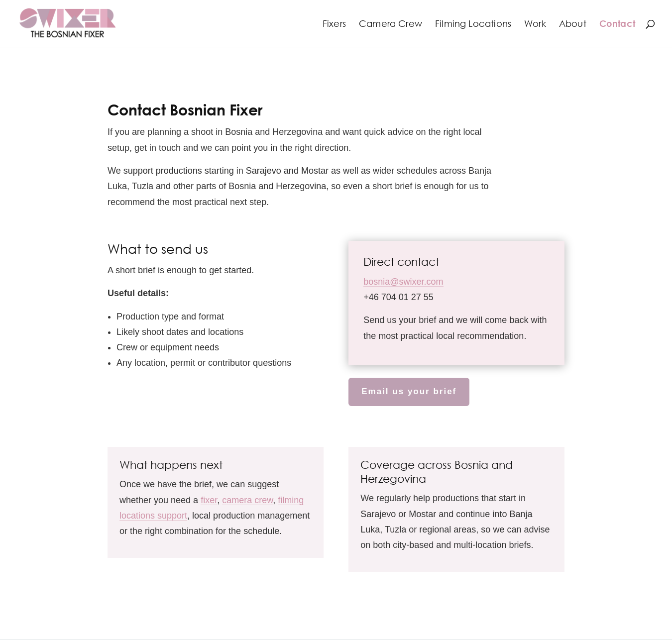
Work (535, 24)
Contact (617, 24)
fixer (209, 500)
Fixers (334, 24)
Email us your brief (409, 391)
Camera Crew (391, 24)
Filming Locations (473, 24)
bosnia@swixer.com (403, 282)
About (573, 24)
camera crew (247, 500)
